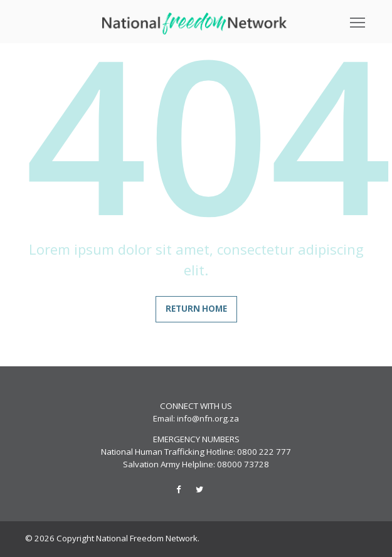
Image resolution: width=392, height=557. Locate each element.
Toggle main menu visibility (358, 18)
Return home (196, 309)
